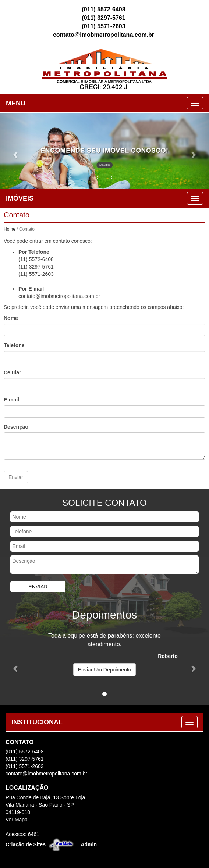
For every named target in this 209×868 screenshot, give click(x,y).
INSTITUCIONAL (37, 721)
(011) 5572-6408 (103, 9)
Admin (89, 844)
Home (10, 228)
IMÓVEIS (20, 198)
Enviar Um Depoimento (105, 669)
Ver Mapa (17, 819)
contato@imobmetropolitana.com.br (104, 34)
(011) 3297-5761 (103, 17)
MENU (16, 102)
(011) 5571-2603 (103, 26)
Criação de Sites (26, 844)
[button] (16, 150)
